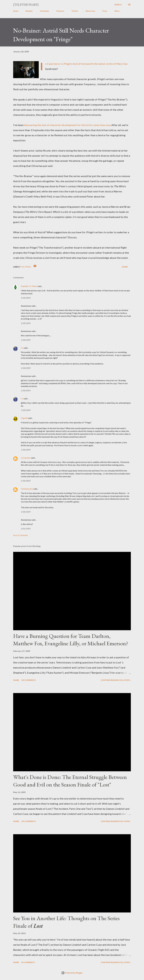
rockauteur (26, 458)
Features (60, 11)
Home (16, 11)
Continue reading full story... (116, 680)
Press (105, 11)
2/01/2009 (26, 529)
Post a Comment (20, 535)
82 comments (28, 962)
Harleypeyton (27, 489)
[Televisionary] (26, 5)
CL (22, 348)
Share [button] (125, 267)
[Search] (118, 5)
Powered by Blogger (72, 973)
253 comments (29, 680)
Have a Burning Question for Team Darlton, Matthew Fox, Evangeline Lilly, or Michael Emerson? (71, 640)
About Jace (90, 11)
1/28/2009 (26, 298)
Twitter (75, 11)
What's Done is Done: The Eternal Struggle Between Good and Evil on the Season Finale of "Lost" (70, 781)
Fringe (28, 267)
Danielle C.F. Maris (29, 286)
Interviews (45, 11)
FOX (22, 267)
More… (118, 11)
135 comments (29, 821)
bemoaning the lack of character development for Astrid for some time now (67, 125)
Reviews (29, 11)
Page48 (24, 418)
